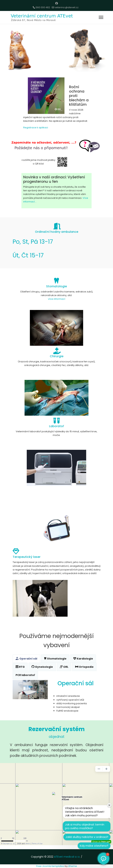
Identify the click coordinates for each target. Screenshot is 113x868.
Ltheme (73, 866)
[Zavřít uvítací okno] (109, 805)
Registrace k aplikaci (36, 128)
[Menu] (101, 17)
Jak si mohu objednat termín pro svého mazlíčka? (85, 826)
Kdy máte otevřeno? (94, 846)
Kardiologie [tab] (83, 659)
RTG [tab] (20, 667)
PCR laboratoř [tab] (25, 675)
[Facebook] (57, 3)
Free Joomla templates (50, 866)
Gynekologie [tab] (42, 667)
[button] (103, 859)
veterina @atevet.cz (67, 7)
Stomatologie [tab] (55, 659)
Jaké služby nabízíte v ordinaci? (87, 837)
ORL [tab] (64, 667)
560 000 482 (43, 7)
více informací (57, 299)
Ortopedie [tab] (84, 667)
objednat (57, 737)
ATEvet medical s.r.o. (67, 857)
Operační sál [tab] (26, 659)
